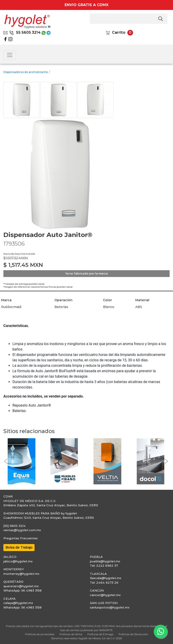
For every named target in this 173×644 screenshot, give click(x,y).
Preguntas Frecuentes (21, 538)
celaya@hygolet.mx (18, 603)
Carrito (119, 32)
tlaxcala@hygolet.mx (106, 578)
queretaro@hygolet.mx (21, 586)
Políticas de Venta (71, 634)
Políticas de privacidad (40, 634)
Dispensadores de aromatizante (26, 72)
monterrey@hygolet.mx (21, 574)
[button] (6, 461)
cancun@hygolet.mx (105, 595)
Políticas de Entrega (100, 634)
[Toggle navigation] (10, 55)
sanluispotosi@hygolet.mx (110, 607)
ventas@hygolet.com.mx (22, 530)
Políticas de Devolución (133, 634)
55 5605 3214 (25, 32)
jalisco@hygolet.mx (18, 561)
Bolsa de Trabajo (19, 547)
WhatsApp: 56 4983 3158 (22, 590)
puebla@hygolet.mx (105, 561)
